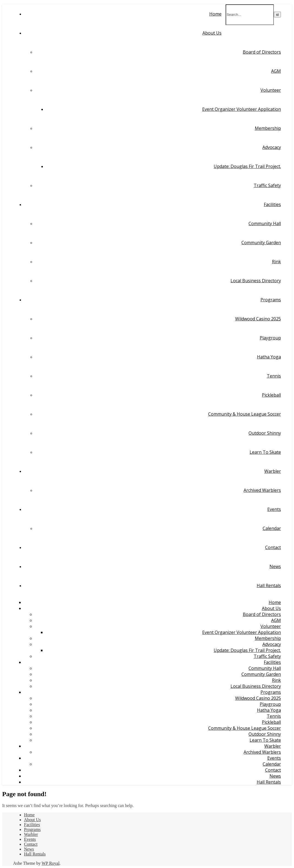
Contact (273, 547)
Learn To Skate (265, 452)
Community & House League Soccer (245, 414)
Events (274, 509)
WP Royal (51, 863)
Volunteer (271, 90)
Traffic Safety (267, 185)
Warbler (273, 471)
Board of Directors (262, 52)
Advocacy (272, 147)
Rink (276, 262)
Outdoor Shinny (265, 433)
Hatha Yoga (269, 357)
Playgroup (270, 338)
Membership (268, 128)
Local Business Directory (256, 281)
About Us (212, 33)
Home (215, 14)
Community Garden (261, 243)
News (275, 566)
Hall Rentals (269, 585)
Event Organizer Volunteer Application (242, 109)
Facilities (272, 204)
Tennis (274, 376)
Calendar (272, 528)
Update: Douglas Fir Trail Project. (247, 166)
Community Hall (265, 223)
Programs (271, 300)
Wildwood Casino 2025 (258, 319)
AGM (276, 71)
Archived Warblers (262, 490)
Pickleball (271, 395)
